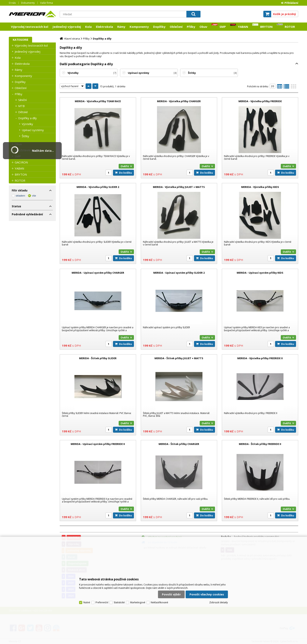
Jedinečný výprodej (67, 27)
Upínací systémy (33, 130)
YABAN (243, 27)
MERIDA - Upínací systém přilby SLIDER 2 (179, 273)
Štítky (25, 136)
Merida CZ (32, 14)
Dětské (23, 112)
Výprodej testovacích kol (30, 27)
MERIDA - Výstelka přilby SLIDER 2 (98, 187)
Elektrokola (104, 27)
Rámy (121, 27)
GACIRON (21, 162)
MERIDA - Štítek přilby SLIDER (98, 358)
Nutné (87, 602)
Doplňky (159, 27)
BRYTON (266, 27)
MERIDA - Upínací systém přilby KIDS (260, 273)
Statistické (119, 602)
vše (34, 196)
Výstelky (27, 124)
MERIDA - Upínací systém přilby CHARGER (98, 273)
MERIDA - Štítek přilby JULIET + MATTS (179, 358)
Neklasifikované (159, 602)
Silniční (22, 100)
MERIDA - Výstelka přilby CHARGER (179, 101)
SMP (223, 27)
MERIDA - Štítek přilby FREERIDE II (260, 444)
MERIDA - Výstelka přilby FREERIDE (260, 101)
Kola (88, 27)
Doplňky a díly (28, 118)
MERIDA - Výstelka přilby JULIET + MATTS (179, 187)
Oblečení (176, 27)
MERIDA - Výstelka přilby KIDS (260, 187)
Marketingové (138, 602)
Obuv (203, 27)
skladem (20, 196)
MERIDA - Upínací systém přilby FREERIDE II (98, 444)
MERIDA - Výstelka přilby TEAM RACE (98, 101)
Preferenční (102, 602)
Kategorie (21, 40)
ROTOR (290, 27)
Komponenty (139, 27)
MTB (21, 106)
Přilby (191, 27)
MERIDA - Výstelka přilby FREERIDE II (260, 358)
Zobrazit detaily (219, 602)
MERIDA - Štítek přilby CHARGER (179, 444)
